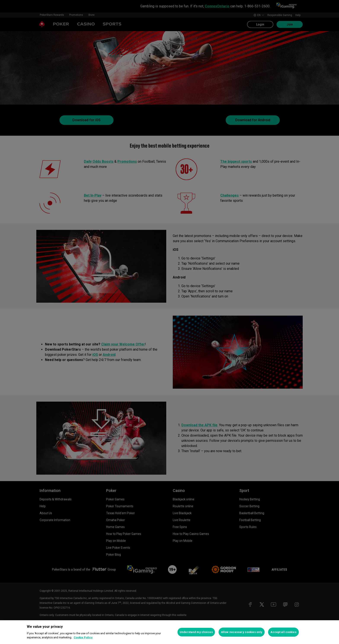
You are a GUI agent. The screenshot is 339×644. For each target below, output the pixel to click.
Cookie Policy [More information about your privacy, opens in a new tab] (83, 637)
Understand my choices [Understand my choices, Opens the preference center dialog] (196, 632)
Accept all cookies (283, 632)
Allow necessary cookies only (242, 632)
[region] (169, 632)
